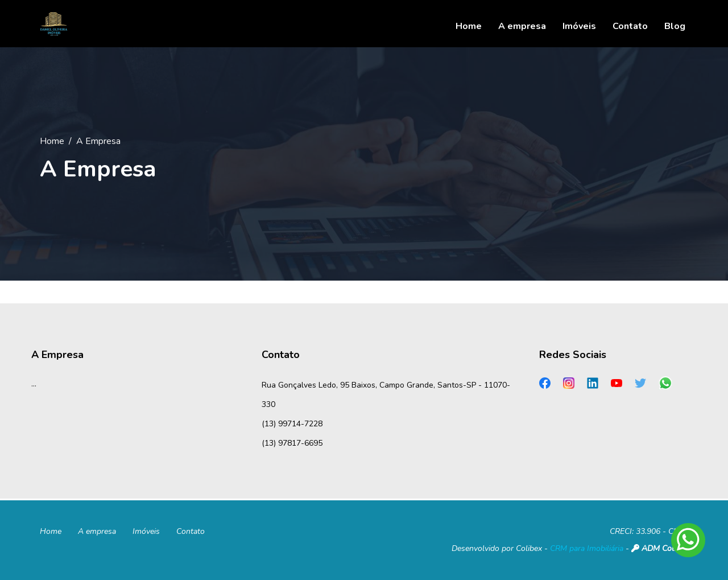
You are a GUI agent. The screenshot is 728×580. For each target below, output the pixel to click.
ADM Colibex (660, 548)
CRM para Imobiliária (587, 548)
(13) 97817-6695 (292, 443)
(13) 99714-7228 (292, 424)
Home (52, 141)
